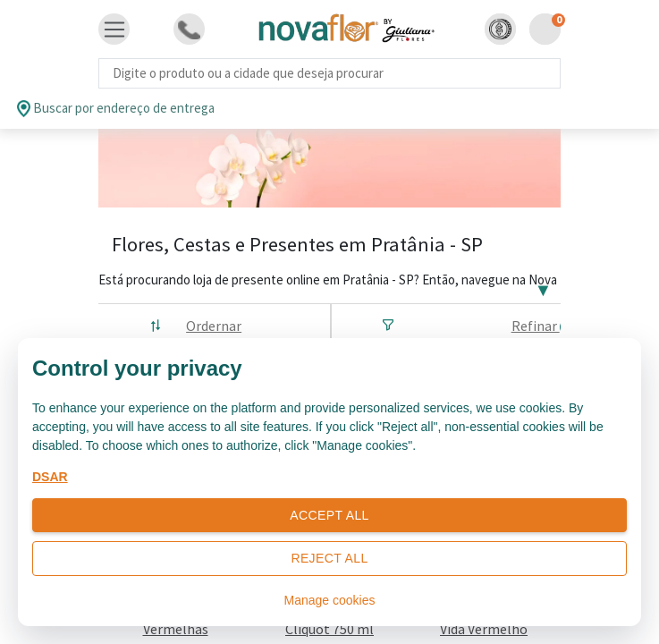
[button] (500, 29)
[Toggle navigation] (114, 30)
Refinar (543, 326)
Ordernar (214, 326)
